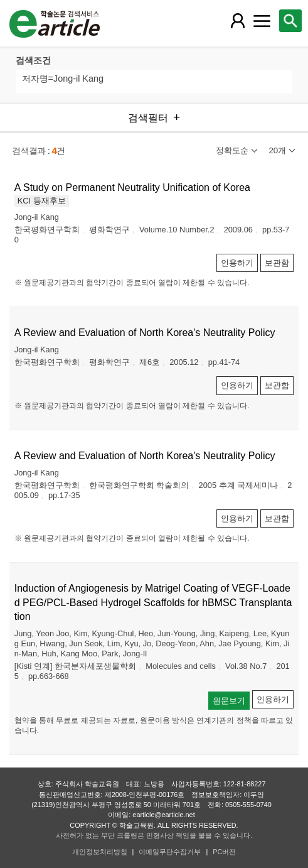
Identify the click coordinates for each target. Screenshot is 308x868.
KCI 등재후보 (42, 201)
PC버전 (224, 852)
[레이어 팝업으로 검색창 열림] (290, 21)
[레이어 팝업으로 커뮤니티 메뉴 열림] (262, 21)
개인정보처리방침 (100, 852)
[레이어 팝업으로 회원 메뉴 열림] (238, 21)
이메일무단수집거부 (170, 852)
